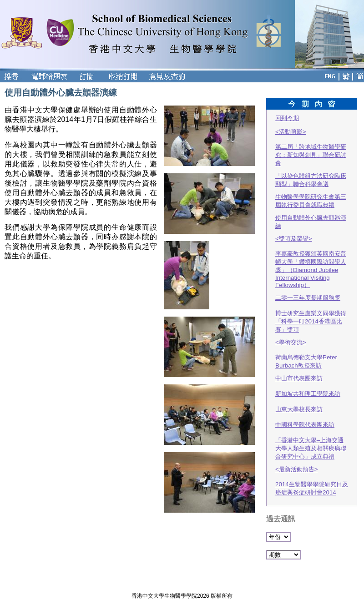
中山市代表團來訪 (299, 378)
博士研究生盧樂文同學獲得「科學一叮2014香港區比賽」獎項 (311, 321)
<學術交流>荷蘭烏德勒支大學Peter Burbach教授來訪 (306, 354)
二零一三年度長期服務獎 (308, 298)
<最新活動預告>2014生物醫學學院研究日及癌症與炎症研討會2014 (312, 481)
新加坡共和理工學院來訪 (308, 394)
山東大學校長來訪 (299, 409)
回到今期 (287, 118)
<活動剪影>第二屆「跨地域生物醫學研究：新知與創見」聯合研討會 (311, 147)
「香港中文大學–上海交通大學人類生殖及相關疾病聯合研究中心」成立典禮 (311, 448)
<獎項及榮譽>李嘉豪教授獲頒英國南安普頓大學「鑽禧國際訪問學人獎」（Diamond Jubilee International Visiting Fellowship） (311, 262)
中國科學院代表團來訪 (305, 425)
